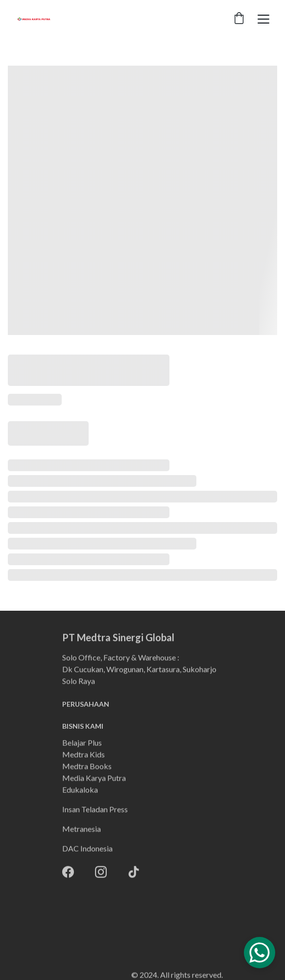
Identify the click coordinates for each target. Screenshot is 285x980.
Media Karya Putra (94, 778)
